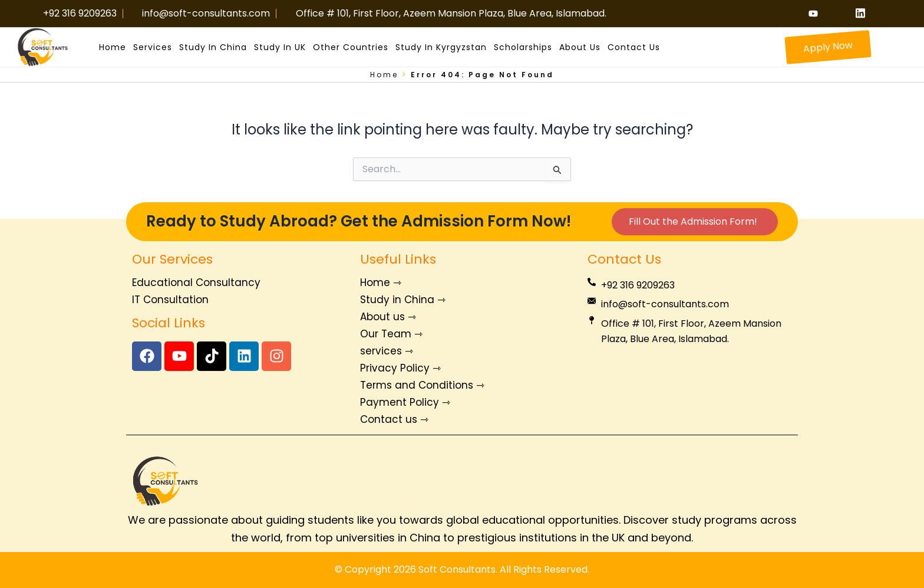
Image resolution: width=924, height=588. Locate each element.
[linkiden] (864, 14)
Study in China (213, 47)
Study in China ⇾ (403, 300)
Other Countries (351, 47)
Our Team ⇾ (391, 334)
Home (113, 47)
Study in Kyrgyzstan (441, 47)
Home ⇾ (381, 282)
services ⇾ (387, 351)
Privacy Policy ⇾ (400, 368)
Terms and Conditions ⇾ (422, 385)
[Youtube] (817, 14)
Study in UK (280, 47)
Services (153, 47)
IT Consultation (170, 300)
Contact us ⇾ (394, 419)
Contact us (634, 47)
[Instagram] (841, 14)
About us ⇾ (388, 317)
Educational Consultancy (196, 282)
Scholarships (523, 47)
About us (580, 47)
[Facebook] (794, 14)
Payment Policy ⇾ (405, 402)
